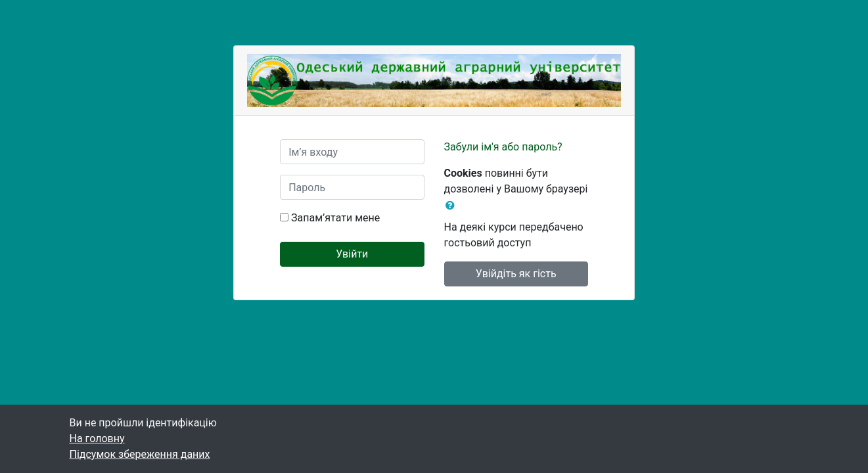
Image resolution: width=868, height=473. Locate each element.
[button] (453, 206)
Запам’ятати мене (335, 218)
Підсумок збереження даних (140, 454)
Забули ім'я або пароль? (503, 147)
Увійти (352, 254)
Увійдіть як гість (516, 274)
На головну (97, 439)
